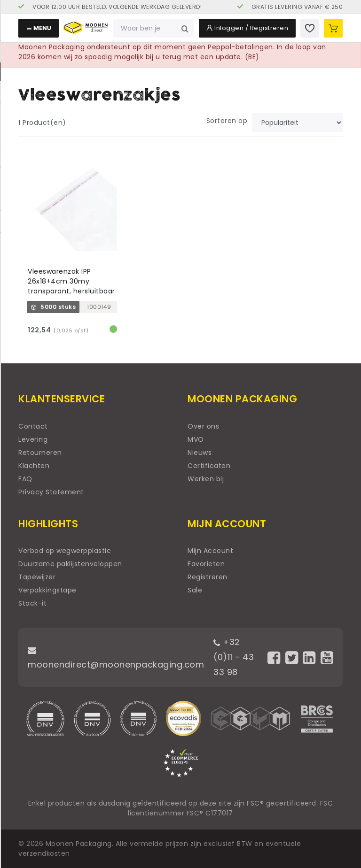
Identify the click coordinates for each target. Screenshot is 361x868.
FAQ (25, 479)
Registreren (208, 577)
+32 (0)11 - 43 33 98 (234, 657)
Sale (195, 590)
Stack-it (32, 603)
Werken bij (206, 479)
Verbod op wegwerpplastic (65, 551)
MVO (196, 439)
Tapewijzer (37, 577)
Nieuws (200, 453)
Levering (33, 439)
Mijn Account (210, 551)
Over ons (203, 426)
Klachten (34, 466)
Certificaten (209, 466)
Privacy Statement (51, 492)
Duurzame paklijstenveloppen (70, 564)
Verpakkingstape (47, 590)
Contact (33, 426)
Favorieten (206, 564)
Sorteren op (227, 121)
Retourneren (40, 453)
